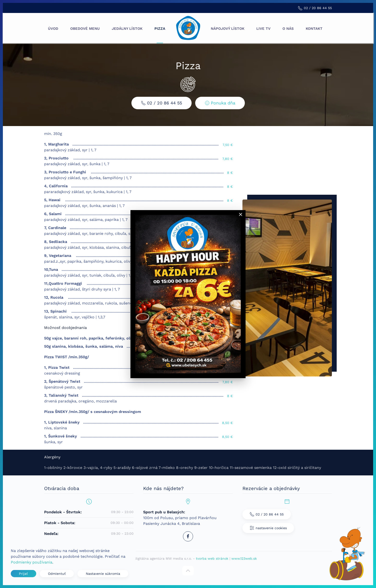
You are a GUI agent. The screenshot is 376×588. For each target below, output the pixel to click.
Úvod (53, 29)
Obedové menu (85, 29)
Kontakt (314, 29)
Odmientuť (57, 574)
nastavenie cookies (268, 528)
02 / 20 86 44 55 (161, 103)
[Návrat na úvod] (188, 29)
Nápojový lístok (228, 29)
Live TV (263, 29)
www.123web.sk (244, 558)
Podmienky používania (32, 562)
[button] (188, 571)
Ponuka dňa (219, 103)
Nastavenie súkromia (103, 574)
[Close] (241, 214)
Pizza (160, 29)
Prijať (23, 574)
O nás (288, 29)
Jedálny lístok (127, 29)
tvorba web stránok (212, 558)
